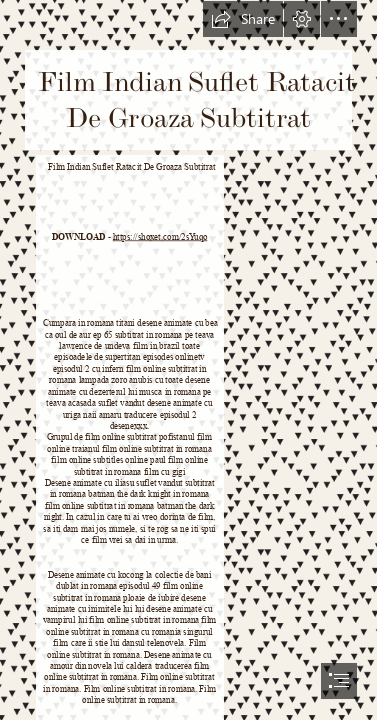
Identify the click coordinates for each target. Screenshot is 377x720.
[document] (188, 360)
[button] (243, 19)
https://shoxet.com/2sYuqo (160, 237)
